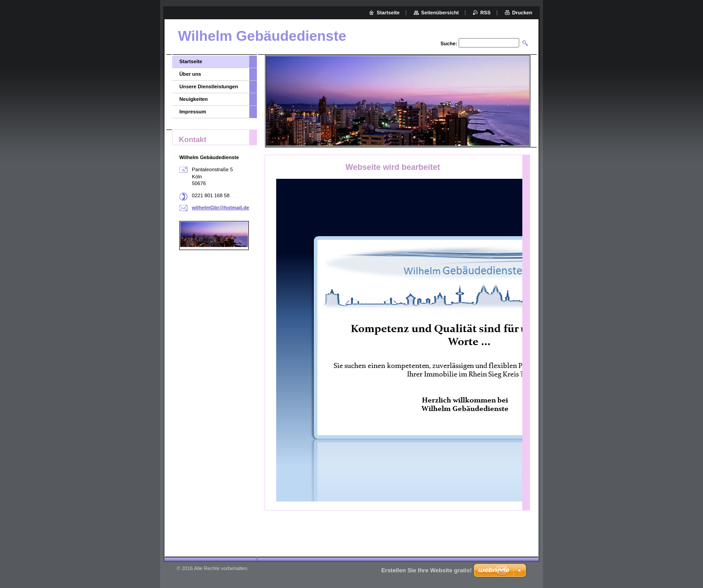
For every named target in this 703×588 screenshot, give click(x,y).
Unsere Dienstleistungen (209, 86)
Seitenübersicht (440, 13)
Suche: (449, 43)
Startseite (191, 61)
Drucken (522, 13)
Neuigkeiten (193, 99)
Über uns (190, 74)
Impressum (193, 112)
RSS (485, 13)
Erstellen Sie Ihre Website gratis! (426, 570)
